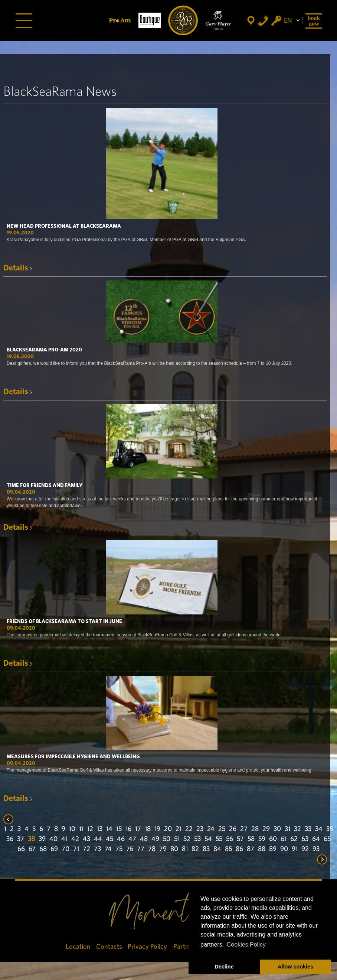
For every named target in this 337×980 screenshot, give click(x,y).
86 (239, 849)
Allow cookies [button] (295, 967)
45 (109, 839)
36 (10, 839)
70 (66, 849)
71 (76, 849)
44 (98, 839)
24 (211, 829)
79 (163, 849)
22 (189, 829)
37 (21, 839)
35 (330, 829)
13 (100, 829)
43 (86, 839)
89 (273, 849)
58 (251, 839)
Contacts (109, 947)
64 (316, 839)
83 (206, 849)
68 (43, 849)
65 (327, 839)
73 (97, 849)
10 (72, 829)
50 (167, 839)
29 (266, 829)
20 (168, 829)
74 (108, 849)
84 (217, 849)
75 (119, 849)
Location (78, 947)
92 (305, 849)
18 (148, 829)
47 (132, 839)
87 (251, 849)
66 (21, 849)
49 (155, 839)
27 (244, 829)
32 (297, 829)
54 (208, 839)
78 (152, 849)
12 (90, 829)
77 (141, 849)
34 (319, 829)
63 (305, 839)
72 (86, 849)
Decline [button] (224, 967)
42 (75, 839)
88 (262, 849)
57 (240, 839)
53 (197, 839)
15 (119, 829)
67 (32, 849)
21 (179, 829)
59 (262, 839)
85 (228, 849)
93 (316, 849)
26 (233, 829)
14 (109, 829)
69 (54, 849)
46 (121, 839)
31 (287, 829)
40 (53, 839)
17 (138, 829)
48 (144, 839)
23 (200, 829)
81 (185, 849)
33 (308, 829)
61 (284, 839)
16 (128, 829)
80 (174, 849)
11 (81, 829)
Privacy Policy (148, 947)
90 (284, 849)
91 (295, 849)
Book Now (314, 21)
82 (195, 849)
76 (130, 849)
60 (273, 839)
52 (187, 839)
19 (157, 829)
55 (219, 839)
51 (177, 839)
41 (64, 839)
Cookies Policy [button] (246, 945)
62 (294, 839)
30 (277, 829)
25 (222, 829)
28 (255, 829)
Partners (186, 947)
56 (230, 839)
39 (42, 839)
